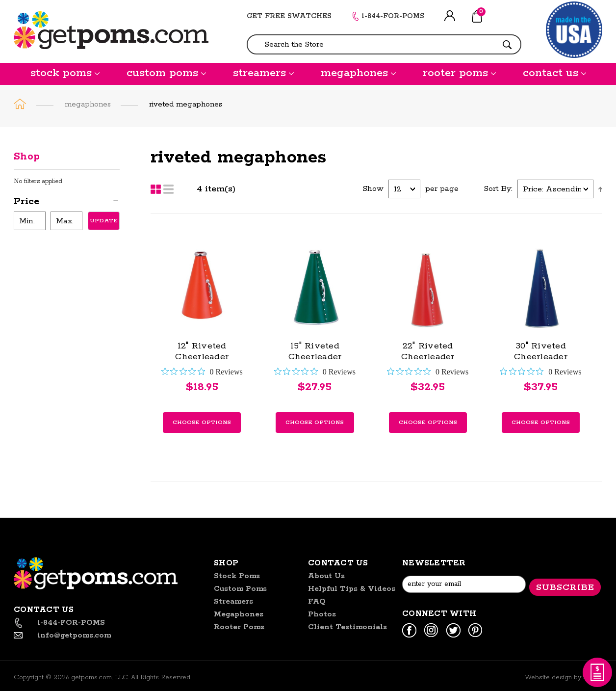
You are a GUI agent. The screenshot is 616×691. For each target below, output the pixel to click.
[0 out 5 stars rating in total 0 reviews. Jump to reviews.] (202, 372)
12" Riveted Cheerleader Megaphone (202, 357)
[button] (67, 203)
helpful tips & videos (352, 589)
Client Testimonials (347, 627)
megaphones (358, 73)
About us (326, 576)
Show (373, 189)
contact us (554, 73)
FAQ (317, 601)
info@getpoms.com (74, 635)
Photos (322, 614)
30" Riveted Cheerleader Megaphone (541, 357)
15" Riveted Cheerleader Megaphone (315, 357)
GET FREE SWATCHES (289, 16)
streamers (263, 73)
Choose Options (202, 422)
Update (104, 221)
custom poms (166, 73)
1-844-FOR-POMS (393, 16)
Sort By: (498, 189)
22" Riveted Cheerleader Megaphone (428, 357)
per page (442, 189)
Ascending (600, 189)
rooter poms (459, 73)
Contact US (338, 563)
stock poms (65, 73)
